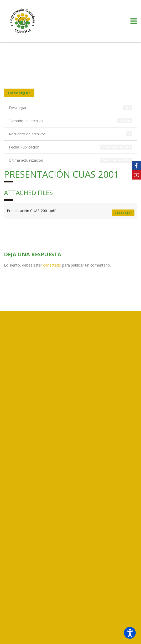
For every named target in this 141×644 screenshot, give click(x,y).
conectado (52, 265)
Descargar (19, 93)
